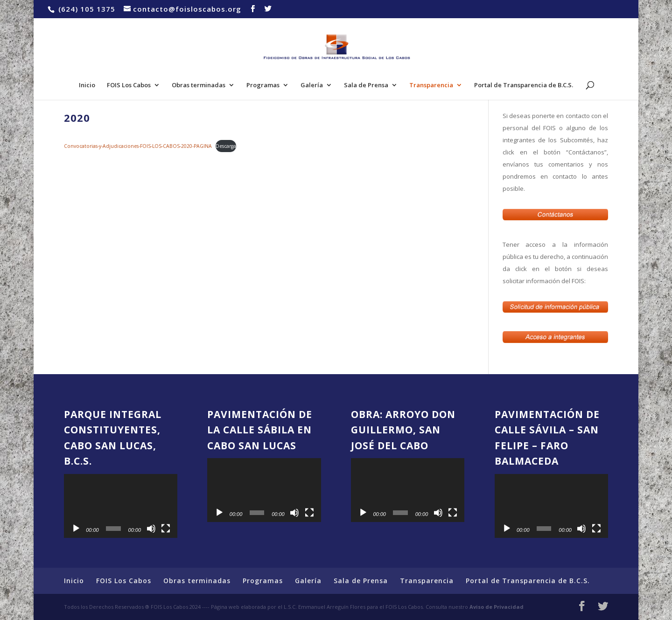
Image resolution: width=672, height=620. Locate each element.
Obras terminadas (199, 85)
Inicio (87, 85)
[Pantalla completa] (166, 529)
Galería (312, 85)
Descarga (226, 146)
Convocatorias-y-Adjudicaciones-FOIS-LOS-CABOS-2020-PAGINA (138, 146)
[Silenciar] (151, 529)
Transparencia (431, 85)
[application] (121, 506)
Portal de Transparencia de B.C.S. (524, 85)
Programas (263, 85)
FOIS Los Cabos (129, 85)
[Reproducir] (76, 529)
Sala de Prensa (366, 85)
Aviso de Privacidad (497, 607)
